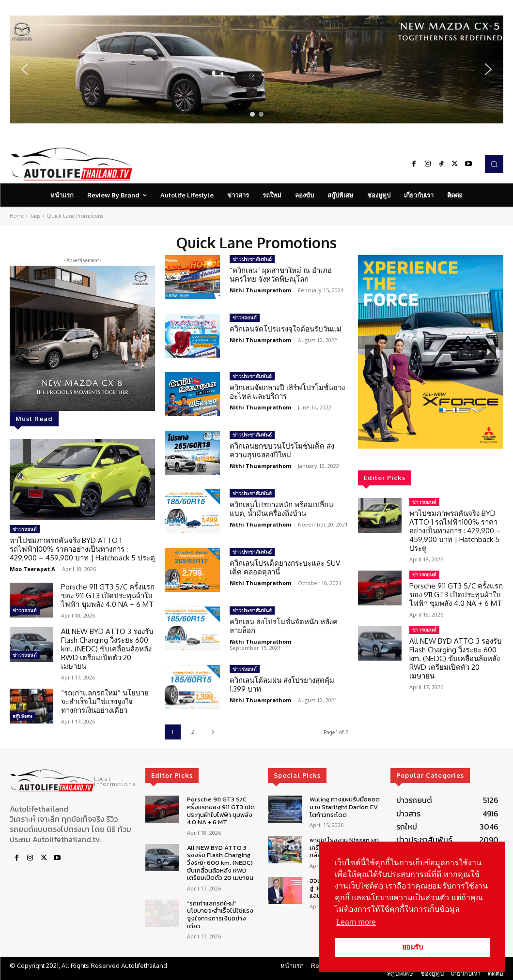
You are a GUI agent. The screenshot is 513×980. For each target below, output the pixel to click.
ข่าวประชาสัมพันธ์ (252, 259)
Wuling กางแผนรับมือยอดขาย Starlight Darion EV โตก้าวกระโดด (345, 807)
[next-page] (212, 732)
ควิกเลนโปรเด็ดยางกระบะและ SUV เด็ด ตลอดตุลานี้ (285, 567)
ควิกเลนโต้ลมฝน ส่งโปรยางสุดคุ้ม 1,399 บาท (282, 685)
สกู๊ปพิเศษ (23, 716)
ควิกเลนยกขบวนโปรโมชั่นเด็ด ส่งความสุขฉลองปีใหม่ (282, 450)
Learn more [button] (356, 922)
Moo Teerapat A (32, 569)
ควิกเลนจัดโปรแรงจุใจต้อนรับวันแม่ (286, 329)
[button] (256, 69)
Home (17, 216)
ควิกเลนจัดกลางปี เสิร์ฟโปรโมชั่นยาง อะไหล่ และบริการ (287, 392)
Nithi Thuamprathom (260, 290)
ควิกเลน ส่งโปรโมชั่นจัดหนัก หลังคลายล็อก (284, 626)
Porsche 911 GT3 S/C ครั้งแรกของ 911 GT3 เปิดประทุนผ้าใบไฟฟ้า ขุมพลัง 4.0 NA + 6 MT (108, 596)
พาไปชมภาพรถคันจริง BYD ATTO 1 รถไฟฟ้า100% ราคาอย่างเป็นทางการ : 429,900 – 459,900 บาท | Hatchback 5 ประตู (82, 549)
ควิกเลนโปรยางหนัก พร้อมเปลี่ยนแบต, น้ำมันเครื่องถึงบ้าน (281, 509)
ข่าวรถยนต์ (25, 529)
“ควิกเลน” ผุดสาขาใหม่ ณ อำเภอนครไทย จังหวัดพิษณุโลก (281, 275)
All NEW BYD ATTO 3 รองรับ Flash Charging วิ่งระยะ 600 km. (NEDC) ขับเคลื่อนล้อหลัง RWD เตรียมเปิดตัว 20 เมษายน (107, 649)
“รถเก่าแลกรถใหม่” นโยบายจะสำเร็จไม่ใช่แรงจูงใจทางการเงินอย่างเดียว (105, 701)
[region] (256, 69)
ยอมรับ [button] (412, 947)
